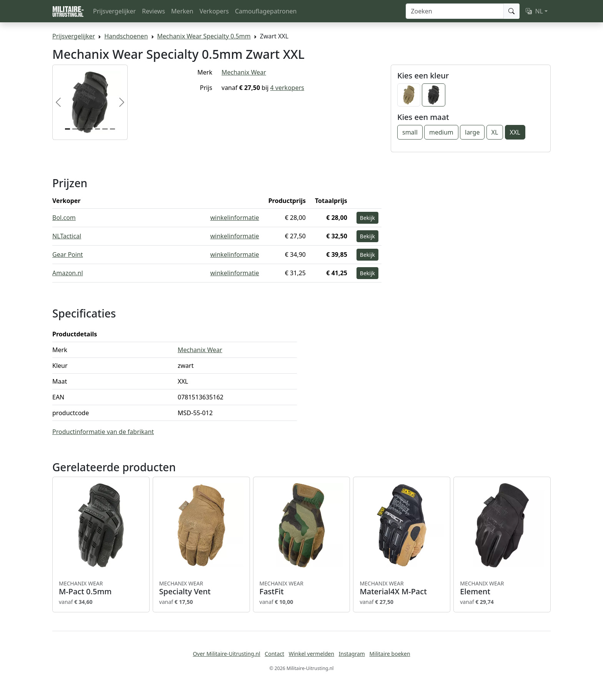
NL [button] (534, 11)
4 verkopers (287, 88)
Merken (182, 11)
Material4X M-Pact (402, 588)
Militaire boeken (390, 654)
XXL (515, 132)
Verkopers (214, 11)
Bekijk (367, 218)
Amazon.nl (68, 273)
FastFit (302, 588)
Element (502, 588)
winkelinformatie (235, 218)
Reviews (153, 11)
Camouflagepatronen (266, 11)
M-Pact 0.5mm (101, 588)
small (410, 132)
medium (441, 132)
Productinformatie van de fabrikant (103, 432)
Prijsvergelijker (114, 11)
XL (495, 132)
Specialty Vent (201, 588)
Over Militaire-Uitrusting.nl (226, 654)
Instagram (352, 654)
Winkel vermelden (311, 654)
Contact (274, 654)
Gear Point (68, 254)
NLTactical (67, 236)
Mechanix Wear (244, 72)
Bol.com (64, 218)
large (472, 132)
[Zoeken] (455, 11)
